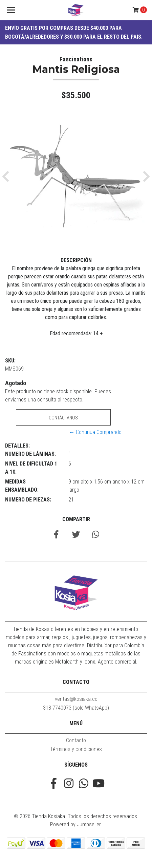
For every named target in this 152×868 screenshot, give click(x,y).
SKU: (10, 361)
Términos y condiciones (76, 749)
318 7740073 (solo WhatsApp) (76, 708)
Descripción (76, 260)
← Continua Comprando (95, 432)
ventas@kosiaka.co (76, 699)
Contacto (76, 740)
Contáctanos (63, 418)
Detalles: (17, 446)
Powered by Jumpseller (75, 824)
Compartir (76, 519)
